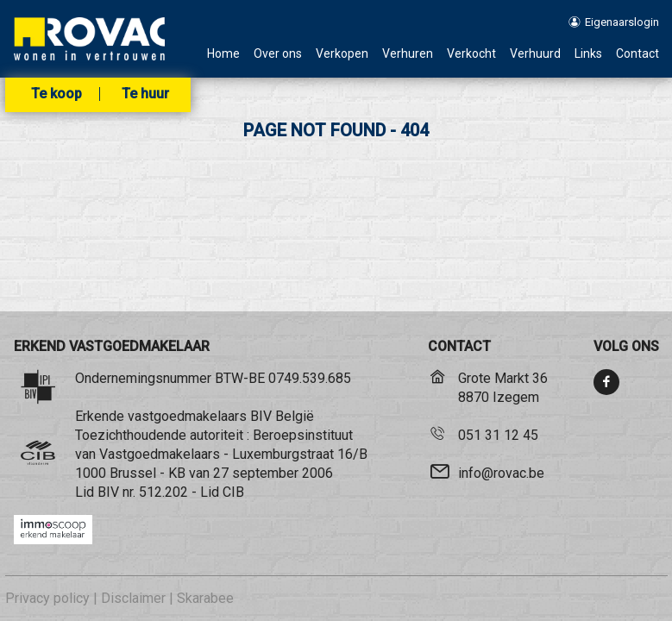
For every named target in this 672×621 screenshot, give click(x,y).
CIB (233, 492)
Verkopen (342, 54)
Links (588, 54)
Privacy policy (47, 598)
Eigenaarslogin (612, 22)
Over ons (278, 54)
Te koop (57, 94)
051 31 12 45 (498, 435)
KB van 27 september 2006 (251, 473)
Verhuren (408, 54)
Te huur (145, 94)
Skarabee (205, 598)
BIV (108, 492)
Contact (637, 54)
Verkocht (471, 54)
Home (223, 54)
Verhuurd (535, 54)
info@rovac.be (501, 473)
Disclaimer (133, 598)
